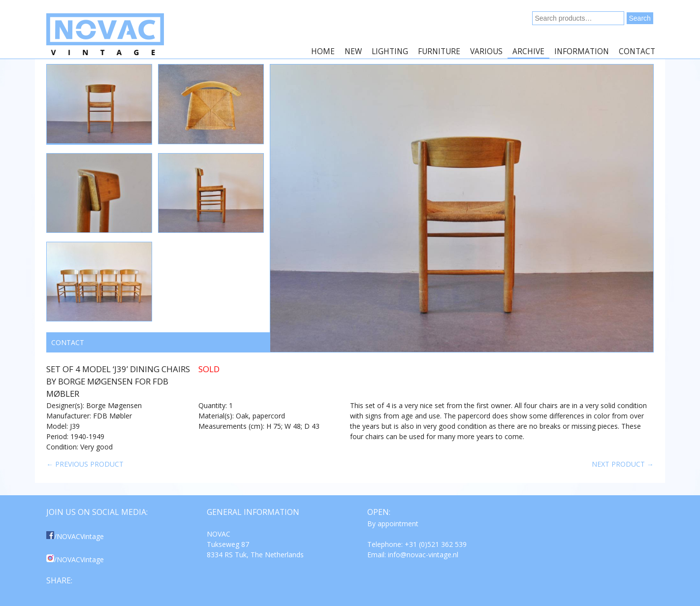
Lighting (390, 51)
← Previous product (85, 464)
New (353, 51)
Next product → (623, 464)
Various (486, 51)
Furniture (439, 51)
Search (640, 18)
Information (582, 51)
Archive (528, 51)
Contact (637, 51)
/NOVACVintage (75, 536)
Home (323, 51)
